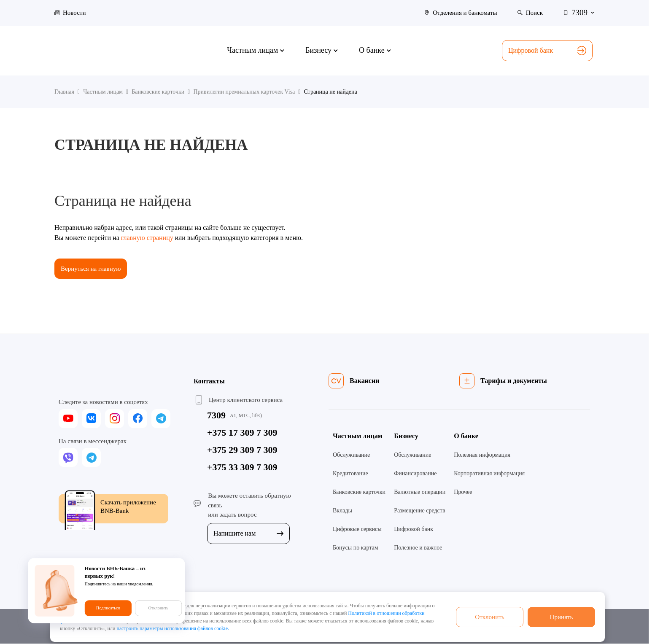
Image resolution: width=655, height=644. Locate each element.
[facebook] (138, 419)
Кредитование (350, 474)
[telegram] (161, 419)
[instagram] (115, 419)
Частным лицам (358, 437)
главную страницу (147, 238)
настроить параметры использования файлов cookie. (173, 628)
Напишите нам (248, 534)
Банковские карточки (359, 493)
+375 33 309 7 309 (242, 468)
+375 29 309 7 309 (242, 451)
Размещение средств (419, 511)
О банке (466, 437)
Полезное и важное (418, 548)
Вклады (342, 511)
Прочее (463, 493)
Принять (561, 617)
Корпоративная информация (489, 474)
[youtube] (68, 419)
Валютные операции (420, 493)
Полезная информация (482, 456)
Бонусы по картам (356, 548)
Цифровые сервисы (357, 530)
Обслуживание (351, 456)
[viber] (68, 458)
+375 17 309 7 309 (242, 433)
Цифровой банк (547, 51)
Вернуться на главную (93, 269)
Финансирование (415, 474)
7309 (216, 416)
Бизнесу (406, 437)
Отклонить (490, 617)
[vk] (91, 419)
